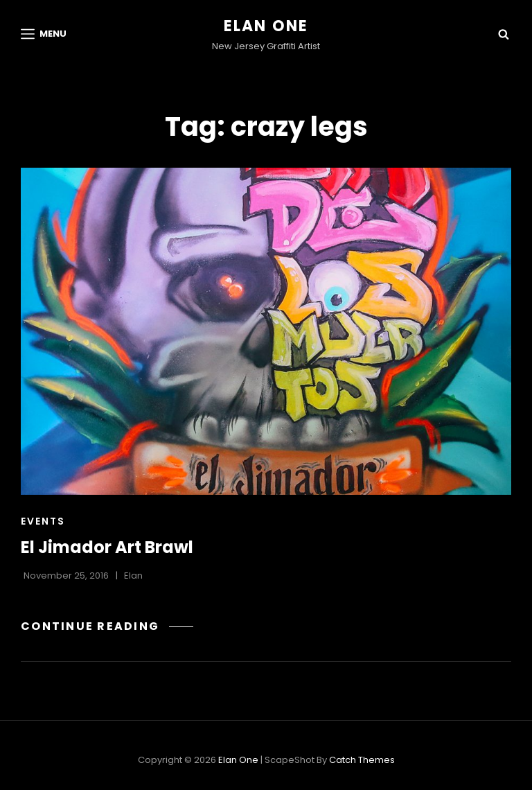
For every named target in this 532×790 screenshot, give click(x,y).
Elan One (266, 26)
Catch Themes (362, 760)
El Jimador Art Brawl (107, 547)
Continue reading (107, 626)
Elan (133, 576)
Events (43, 521)
